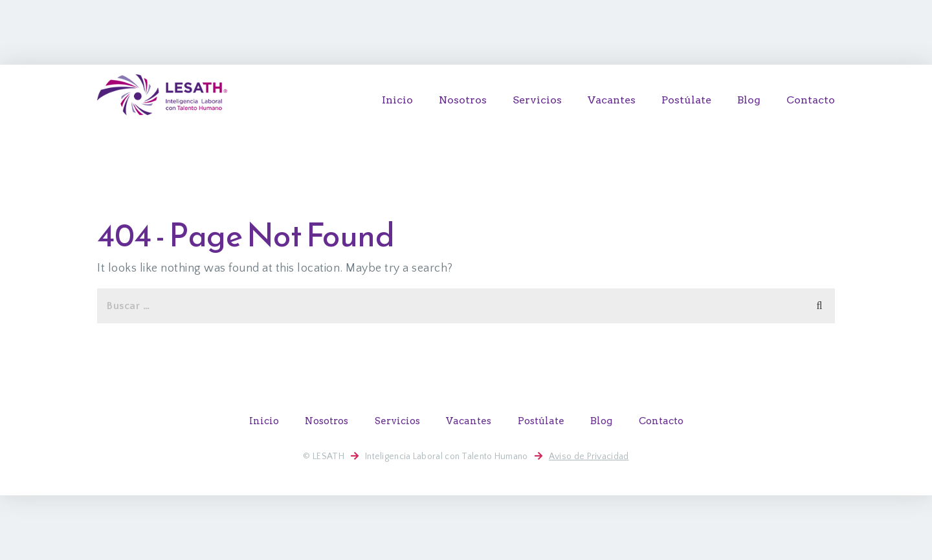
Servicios (537, 100)
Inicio (397, 100)
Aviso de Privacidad (589, 457)
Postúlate (686, 100)
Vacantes (612, 100)
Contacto (811, 100)
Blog (749, 100)
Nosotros (463, 100)
